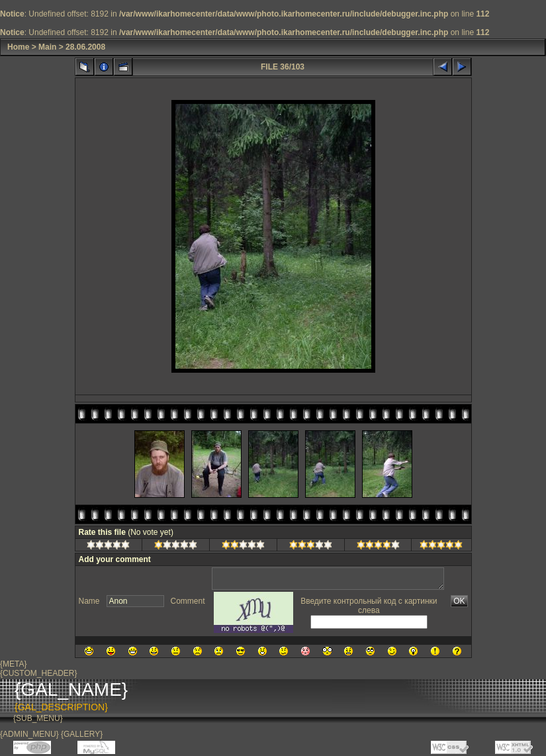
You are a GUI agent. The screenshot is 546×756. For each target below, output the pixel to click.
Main (47, 47)
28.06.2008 (85, 47)
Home (18, 47)
